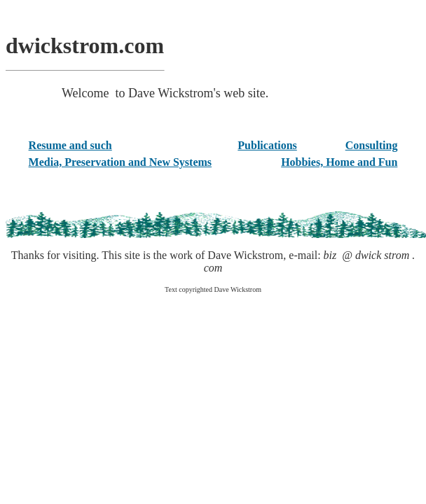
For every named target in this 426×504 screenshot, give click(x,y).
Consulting (372, 145)
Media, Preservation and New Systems (120, 162)
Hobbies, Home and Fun (339, 162)
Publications (267, 145)
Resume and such (70, 145)
